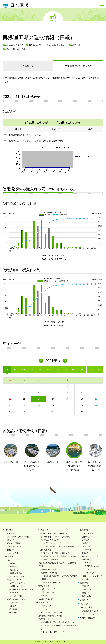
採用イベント (88, 593)
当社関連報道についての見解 (50, 612)
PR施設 (85, 553)
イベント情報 (88, 533)
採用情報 (84, 583)
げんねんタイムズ (46, 599)
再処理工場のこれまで (50, 540)
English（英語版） (89, 618)
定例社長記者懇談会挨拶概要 (50, 616)
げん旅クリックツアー (91, 556)
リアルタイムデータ (18, 583)
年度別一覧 (76, 45)
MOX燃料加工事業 (17, 576)
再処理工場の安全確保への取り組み (55, 553)
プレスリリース (45, 606)
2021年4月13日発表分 (14, 45)
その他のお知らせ (46, 619)
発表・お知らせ (43, 602)
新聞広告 (86, 540)
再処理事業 (14, 570)
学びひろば (87, 560)
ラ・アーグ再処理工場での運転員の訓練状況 (59, 546)
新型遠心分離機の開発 (50, 573)
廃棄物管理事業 (16, 573)
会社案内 (9, 530)
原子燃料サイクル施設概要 (18, 537)
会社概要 (11, 533)
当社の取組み (42, 530)
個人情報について (90, 614)
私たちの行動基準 (14, 543)
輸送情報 (13, 612)
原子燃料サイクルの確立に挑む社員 (55, 537)
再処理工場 (28, 66)
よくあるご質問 (16, 596)
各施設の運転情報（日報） (16, 49)
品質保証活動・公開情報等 (18, 599)
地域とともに (44, 586)
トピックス (43, 609)
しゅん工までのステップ (50, 543)
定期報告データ (16, 586)
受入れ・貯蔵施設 (78, 66)
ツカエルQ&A (90, 573)
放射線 (87, 569)
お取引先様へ (86, 596)
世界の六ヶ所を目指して (50, 583)
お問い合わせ (86, 600)
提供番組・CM (88, 537)
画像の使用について (90, 611)
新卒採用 (86, 586)
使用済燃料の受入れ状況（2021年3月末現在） (47, 45)
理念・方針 (12, 540)
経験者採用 (87, 590)
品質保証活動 (15, 603)
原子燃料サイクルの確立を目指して (53, 533)
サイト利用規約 (87, 607)
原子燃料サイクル (92, 566)
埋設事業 (13, 567)
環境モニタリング (14, 580)
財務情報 (11, 550)
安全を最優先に (45, 550)
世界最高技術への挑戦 (47, 569)
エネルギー (89, 563)
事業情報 (53, 21)
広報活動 (84, 530)
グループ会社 (13, 553)
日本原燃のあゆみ (14, 546)
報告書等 (13, 609)
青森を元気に (46, 596)
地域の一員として (48, 589)
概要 (9, 560)
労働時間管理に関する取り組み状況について (59, 622)
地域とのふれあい (48, 592)
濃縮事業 (13, 563)
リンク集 (84, 604)
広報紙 (85, 543)
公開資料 (13, 606)
